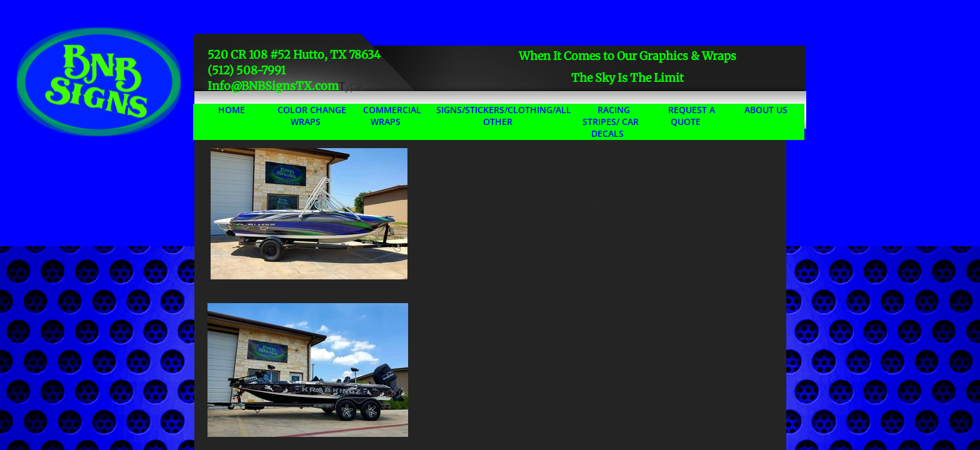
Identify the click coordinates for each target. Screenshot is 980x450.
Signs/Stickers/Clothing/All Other (504, 116)
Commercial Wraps (392, 116)
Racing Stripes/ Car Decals (611, 122)
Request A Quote (692, 116)
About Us (766, 110)
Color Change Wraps (312, 116)
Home (232, 110)
